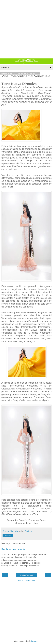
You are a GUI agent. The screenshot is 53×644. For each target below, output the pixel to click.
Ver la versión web (27, 581)
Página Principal (26, 575)
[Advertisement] (26, 31)
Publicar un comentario (15, 549)
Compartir (8, 536)
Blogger (35, 641)
